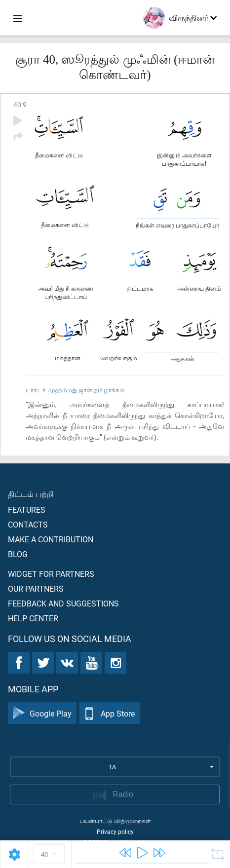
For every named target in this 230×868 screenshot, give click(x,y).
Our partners (36, 588)
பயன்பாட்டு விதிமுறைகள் (115, 821)
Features (27, 509)
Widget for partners (51, 574)
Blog (18, 554)
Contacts (28, 524)
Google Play (42, 713)
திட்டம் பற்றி (31, 494)
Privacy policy (115, 831)
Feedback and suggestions (63, 603)
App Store (109, 713)
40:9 (20, 104)
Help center (33, 618)
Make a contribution (51, 539)
